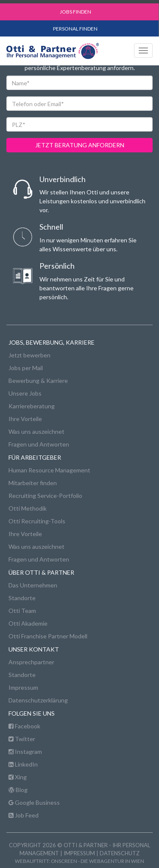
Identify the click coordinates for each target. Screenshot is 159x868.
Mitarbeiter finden (33, 483)
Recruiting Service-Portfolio (45, 496)
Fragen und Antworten (39, 444)
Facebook (24, 726)
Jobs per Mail (26, 368)
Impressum (23, 687)
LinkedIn (23, 764)
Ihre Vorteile (25, 419)
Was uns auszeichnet (36, 431)
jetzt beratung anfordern (80, 145)
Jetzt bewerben (29, 355)
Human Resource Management (49, 470)
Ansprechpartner (31, 662)
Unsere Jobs (25, 393)
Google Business (34, 802)
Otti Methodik (28, 508)
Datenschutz (120, 853)
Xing (18, 777)
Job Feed (24, 815)
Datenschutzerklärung (38, 700)
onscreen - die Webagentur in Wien (98, 861)
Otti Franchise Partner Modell (48, 636)
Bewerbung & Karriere (38, 381)
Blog (18, 790)
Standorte (22, 598)
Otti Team (22, 611)
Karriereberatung (32, 406)
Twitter (22, 739)
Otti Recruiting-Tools (37, 521)
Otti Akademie (28, 623)
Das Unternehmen (33, 585)
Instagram (25, 751)
